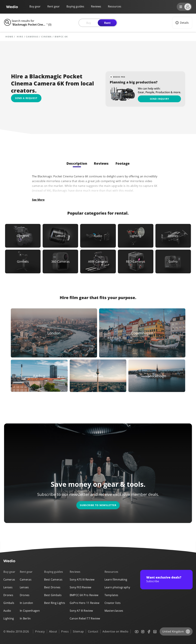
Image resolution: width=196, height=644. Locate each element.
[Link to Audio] (98, 236)
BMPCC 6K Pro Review (84, 595)
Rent (107, 23)
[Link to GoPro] (173, 261)
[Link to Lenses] (60, 236)
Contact (93, 631)
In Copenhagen (30, 611)
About (53, 631)
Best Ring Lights (55, 603)
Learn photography (117, 587)
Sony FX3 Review (80, 587)
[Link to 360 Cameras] (60, 261)
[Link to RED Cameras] (136, 261)
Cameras (32, 37)
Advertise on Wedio (115, 631)
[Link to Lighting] (136, 236)
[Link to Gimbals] (23, 261)
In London (26, 603)
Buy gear (35, 6)
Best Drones (52, 587)
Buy (89, 23)
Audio (7, 611)
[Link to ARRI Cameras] (98, 261)
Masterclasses (114, 611)
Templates (111, 595)
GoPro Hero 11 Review (84, 603)
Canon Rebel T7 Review (85, 618)
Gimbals (9, 603)
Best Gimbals (53, 595)
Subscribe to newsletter (98, 505)
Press (65, 631)
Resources (111, 572)
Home (9, 37)
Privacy (40, 631)
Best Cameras (53, 580)
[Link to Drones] (173, 236)
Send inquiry (159, 99)
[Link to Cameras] (23, 236)
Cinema (47, 37)
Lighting (9, 618)
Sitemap (78, 631)
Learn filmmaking (116, 580)
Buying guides (75, 6)
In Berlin (25, 618)
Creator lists (113, 603)
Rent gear (54, 6)
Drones (8, 595)
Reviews (96, 6)
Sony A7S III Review (82, 580)
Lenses (8, 587)
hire (20, 37)
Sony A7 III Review (81, 611)
